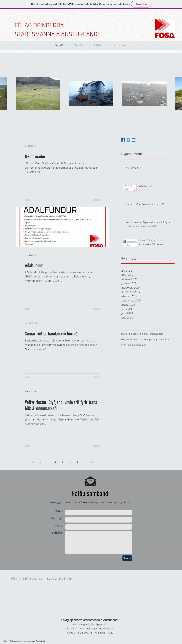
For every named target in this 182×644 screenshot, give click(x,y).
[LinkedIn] (134, 140)
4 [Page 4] (70, 462)
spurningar (146, 340)
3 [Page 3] (63, 462)
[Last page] (92, 462)
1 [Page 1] (48, 462)
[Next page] (85, 462)
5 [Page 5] (78, 462)
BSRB (124, 334)
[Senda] (127, 558)
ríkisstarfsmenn (130, 340)
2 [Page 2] (55, 462)
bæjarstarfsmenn (138, 334)
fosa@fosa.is (106, 629)
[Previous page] (40, 462)
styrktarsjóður (162, 340)
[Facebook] (123, 140)
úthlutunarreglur (137, 345)
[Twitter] (128, 140)
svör (124, 345)
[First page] (33, 462)
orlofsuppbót (156, 334)
